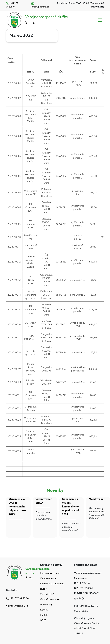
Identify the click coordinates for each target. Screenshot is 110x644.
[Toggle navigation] (100, 20)
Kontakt (44, 615)
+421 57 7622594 (12, 5)
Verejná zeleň (47, 594)
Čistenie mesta (48, 578)
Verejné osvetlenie (50, 599)
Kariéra (44, 610)
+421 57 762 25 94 (17, 598)
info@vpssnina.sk (40, 5)
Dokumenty (46, 605)
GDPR (43, 620)
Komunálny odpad (50, 573)
